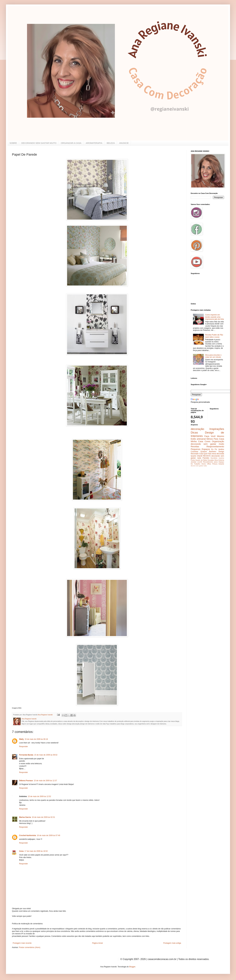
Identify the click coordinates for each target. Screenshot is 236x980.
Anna (21, 851)
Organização (218, 441)
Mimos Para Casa (215, 439)
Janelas (194, 462)
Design (221, 452)
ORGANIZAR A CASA (71, 143)
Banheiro (213, 452)
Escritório (214, 458)
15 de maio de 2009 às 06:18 (36, 739)
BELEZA (111, 143)
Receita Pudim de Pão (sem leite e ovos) (214, 336)
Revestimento (208, 462)
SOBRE (13, 143)
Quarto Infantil (196, 456)
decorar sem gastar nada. (199, 466)
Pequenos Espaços (200, 449)
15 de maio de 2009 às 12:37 (45, 781)
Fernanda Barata (26, 755)
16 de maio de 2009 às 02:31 (43, 817)
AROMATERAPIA (94, 143)
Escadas (211, 460)
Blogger (132, 967)
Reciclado (195, 454)
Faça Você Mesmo (214, 436)
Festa (193, 460)
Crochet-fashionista (28, 835)
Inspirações (217, 429)
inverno (221, 458)
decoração (197, 429)
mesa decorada (218, 454)
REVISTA (207, 456)
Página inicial (97, 943)
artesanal (201, 439)
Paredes (206, 458)
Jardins (221, 449)
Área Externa (219, 460)
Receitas (195, 447)
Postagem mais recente (22, 943)
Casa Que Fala (205, 454)
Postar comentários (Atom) (30, 947)
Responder (24, 747)
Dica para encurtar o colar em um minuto (213, 356)
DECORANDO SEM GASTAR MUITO (39, 143)
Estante (221, 464)
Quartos (204, 452)
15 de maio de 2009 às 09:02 (46, 755)
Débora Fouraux (26, 781)
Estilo (193, 439)
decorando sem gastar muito (207, 444)
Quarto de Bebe (201, 460)
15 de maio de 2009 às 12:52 (39, 796)
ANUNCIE (124, 143)
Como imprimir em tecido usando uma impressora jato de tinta (215, 317)
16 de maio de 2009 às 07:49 (48, 835)
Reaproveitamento (215, 447)
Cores (207, 441)
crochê (200, 462)
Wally (21, 739)
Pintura (215, 464)
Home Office (206, 464)
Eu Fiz (214, 449)
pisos (216, 462)
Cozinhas (194, 452)
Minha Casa (197, 441)
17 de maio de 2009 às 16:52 (36, 851)
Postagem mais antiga (172, 943)
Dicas (194, 433)
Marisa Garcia (25, 817)
